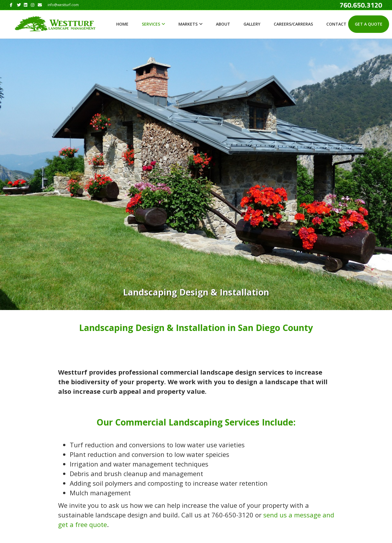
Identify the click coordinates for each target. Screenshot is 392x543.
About (223, 24)
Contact (336, 24)
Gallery (252, 24)
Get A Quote (369, 24)
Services (151, 24)
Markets (188, 24)
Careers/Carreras (293, 24)
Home (122, 24)
